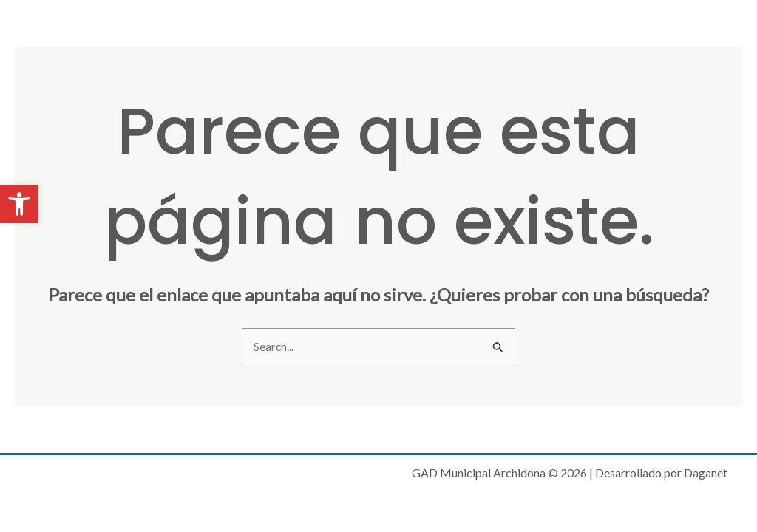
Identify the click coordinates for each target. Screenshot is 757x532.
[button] (19, 204)
